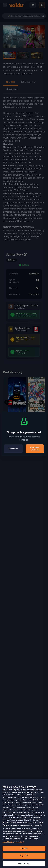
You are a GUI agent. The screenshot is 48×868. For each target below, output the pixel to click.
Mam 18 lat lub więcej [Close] (35, 449)
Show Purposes (24, 865)
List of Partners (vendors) (13, 843)
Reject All (24, 857)
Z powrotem (13, 449)
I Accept (24, 850)
